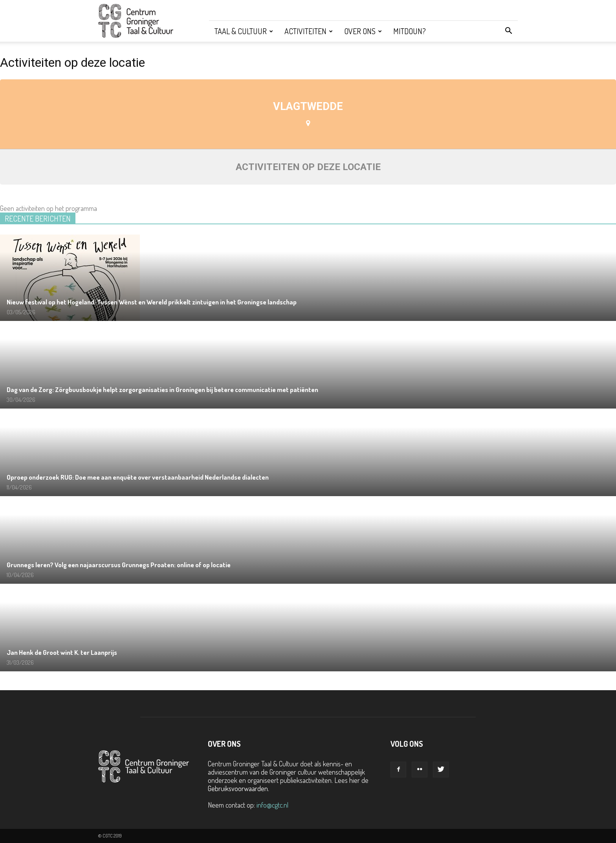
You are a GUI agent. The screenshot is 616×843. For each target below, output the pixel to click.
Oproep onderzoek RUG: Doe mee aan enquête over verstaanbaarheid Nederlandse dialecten (138, 477)
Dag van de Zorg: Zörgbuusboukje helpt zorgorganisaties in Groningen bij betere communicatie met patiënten (162, 389)
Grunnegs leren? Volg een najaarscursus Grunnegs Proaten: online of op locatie (119, 565)
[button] (508, 31)
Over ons (363, 31)
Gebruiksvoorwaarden (238, 788)
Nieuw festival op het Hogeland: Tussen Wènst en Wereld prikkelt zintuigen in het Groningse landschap (152, 302)
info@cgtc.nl (272, 805)
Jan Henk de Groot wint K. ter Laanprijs (62, 652)
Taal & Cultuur (244, 31)
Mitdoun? (410, 31)
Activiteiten (309, 31)
